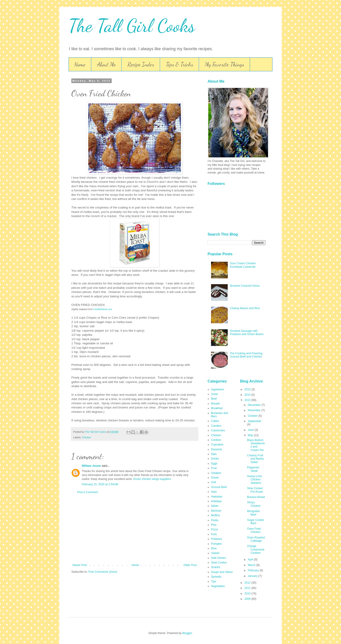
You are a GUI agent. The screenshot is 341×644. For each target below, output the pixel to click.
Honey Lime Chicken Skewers (254, 480)
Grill (213, 482)
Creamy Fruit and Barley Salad (255, 459)
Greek (215, 478)
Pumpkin (216, 544)
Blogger (187, 633)
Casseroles (218, 430)
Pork (214, 534)
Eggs (214, 464)
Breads (215, 404)
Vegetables (218, 586)
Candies (216, 426)
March (252, 565)
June (251, 430)
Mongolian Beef (253, 513)
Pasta (215, 520)
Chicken (87, 437)
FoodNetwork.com (103, 309)
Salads (215, 553)
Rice (214, 548)
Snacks (216, 567)
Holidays (216, 501)
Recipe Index (141, 64)
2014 (248, 395)
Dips (214, 454)
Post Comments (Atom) (103, 572)
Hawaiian (217, 497)
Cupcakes (217, 445)
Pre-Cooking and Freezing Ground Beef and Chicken (246, 355)
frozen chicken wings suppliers (152, 479)
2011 (248, 588)
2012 (248, 583)
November (254, 410)
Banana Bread (256, 497)
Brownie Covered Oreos (245, 286)
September (254, 421)
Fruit (214, 468)
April (251, 560)
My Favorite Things (224, 64)
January (253, 576)
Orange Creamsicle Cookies (256, 549)
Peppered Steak (253, 469)
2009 (248, 599)
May (251, 435)
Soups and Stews (222, 572)
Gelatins (216, 473)
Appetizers (218, 389)
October (253, 416)
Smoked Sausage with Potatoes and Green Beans (247, 333)
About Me (106, 64)
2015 (248, 389)
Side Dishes (218, 558)
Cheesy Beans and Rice (245, 308)
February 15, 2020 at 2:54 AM (100, 484)
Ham (214, 492)
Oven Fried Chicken (254, 530)
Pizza (214, 529)
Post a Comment (87, 492)
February (254, 570)
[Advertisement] (135, 529)
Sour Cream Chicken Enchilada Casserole (243, 265)
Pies (214, 525)
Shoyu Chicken (254, 504)
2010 (248, 594)
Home (80, 64)
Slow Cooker (219, 563)
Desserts (216, 449)
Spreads (216, 577)
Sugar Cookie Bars (255, 522)
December (254, 405)
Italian (215, 506)
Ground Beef (219, 487)
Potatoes (216, 539)
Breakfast (217, 408)
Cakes (215, 421)
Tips (214, 582)
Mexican (216, 511)
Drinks (215, 459)
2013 (248, 400)
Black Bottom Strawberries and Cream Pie (256, 445)
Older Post (190, 565)
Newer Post (80, 565)
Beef (214, 399)
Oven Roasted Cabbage (256, 539)
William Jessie (91, 466)
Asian (215, 394)
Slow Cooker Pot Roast (255, 490)
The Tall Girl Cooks (132, 25)
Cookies (216, 440)
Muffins (215, 515)
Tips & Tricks (180, 64)
